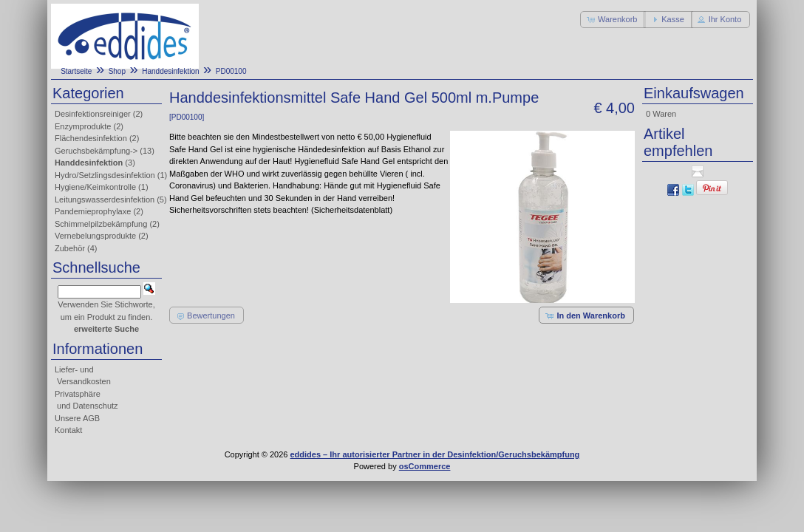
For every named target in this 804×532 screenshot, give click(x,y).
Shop (117, 71)
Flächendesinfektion (91, 138)
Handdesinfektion (170, 71)
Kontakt (68, 430)
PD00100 (231, 71)
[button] (613, 20)
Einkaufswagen (694, 93)
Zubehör (70, 248)
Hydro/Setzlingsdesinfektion (105, 175)
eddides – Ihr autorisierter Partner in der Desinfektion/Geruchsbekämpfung (435, 454)
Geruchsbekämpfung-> (96, 151)
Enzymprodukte (83, 126)
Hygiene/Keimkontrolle (95, 187)
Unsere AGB (77, 418)
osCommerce (425, 466)
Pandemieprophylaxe (93, 211)
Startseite (76, 71)
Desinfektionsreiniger (93, 114)
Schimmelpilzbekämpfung (101, 224)
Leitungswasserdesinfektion (105, 199)
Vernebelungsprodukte (95, 236)
